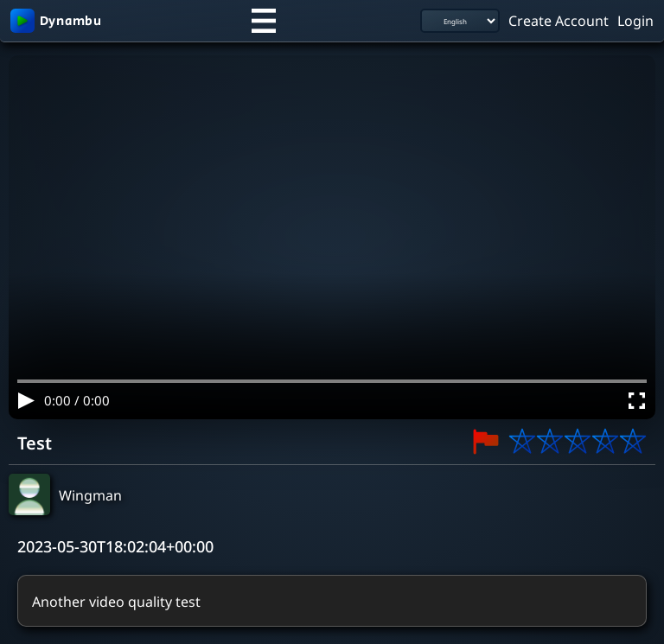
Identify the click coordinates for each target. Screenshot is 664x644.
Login (635, 20)
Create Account (559, 20)
